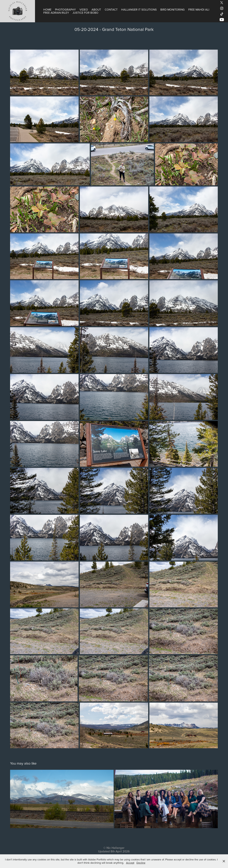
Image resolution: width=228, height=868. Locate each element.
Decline (141, 863)
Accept (130, 863)
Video (84, 9)
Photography (65, 9)
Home (47, 9)
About (96, 9)
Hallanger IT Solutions (139, 9)
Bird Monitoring (173, 9)
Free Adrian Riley (56, 13)
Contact (111, 9)
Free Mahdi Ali (199, 9)
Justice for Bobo (85, 13)
